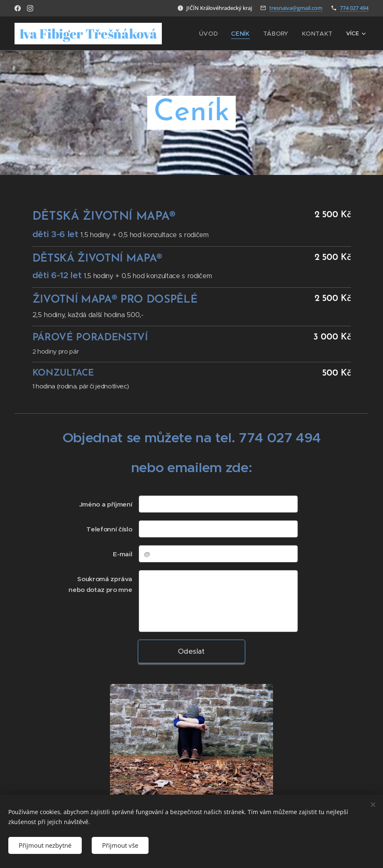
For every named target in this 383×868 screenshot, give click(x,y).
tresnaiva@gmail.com (296, 8)
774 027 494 (354, 8)
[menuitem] (220, 34)
